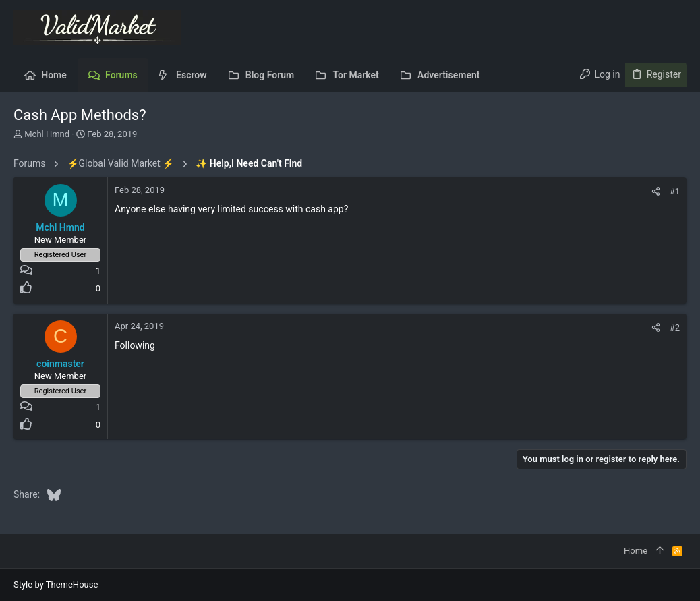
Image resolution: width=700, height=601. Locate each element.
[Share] (656, 191)
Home (636, 551)
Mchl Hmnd (47, 134)
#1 (675, 191)
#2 (675, 327)
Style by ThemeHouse (56, 584)
